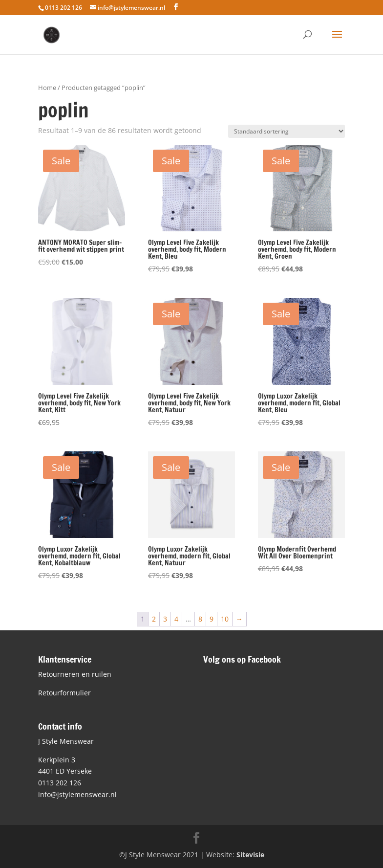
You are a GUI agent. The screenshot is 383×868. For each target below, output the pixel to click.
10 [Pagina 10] (225, 619)
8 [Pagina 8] (200, 619)
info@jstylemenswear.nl (77, 794)
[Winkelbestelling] (287, 131)
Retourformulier (64, 693)
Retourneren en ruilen (75, 674)
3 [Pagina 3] (165, 619)
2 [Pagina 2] (154, 619)
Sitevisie (250, 855)
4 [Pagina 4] (176, 619)
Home (47, 88)
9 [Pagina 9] (212, 619)
